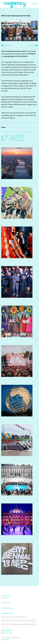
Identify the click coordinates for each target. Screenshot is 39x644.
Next (33, 45)
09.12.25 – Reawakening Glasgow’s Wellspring (14, 617)
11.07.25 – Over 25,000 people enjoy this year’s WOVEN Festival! (19, 624)
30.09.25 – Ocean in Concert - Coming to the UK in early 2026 (18, 621)
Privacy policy (5, 597)
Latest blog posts (7, 613)
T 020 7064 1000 (6, 603)
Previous (6, 45)
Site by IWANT (5, 640)
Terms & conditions (6, 596)
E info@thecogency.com (8, 608)
